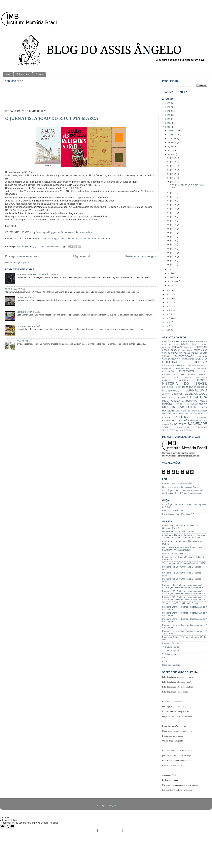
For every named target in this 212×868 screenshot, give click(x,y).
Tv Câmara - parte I (171, 647)
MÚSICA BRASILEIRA (179, 407)
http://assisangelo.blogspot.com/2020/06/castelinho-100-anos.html (62, 232)
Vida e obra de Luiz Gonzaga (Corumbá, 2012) (183, 563)
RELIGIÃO (184, 420)
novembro (173, 134)
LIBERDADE (177, 394)
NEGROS (167, 414)
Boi (164, 658)
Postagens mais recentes (21, 256)
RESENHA (203, 421)
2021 (168, 123)
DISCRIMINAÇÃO (200, 366)
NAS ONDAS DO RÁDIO (186, 411)
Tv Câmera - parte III (172, 654)
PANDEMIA (183, 414)
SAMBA (165, 424)
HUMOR (178, 387)
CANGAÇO (166, 347)
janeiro (171, 285)
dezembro (173, 130)
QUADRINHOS (201, 417)
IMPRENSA (191, 387)
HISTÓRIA (201, 380)
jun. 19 (174, 205)
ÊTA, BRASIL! (23, 341)
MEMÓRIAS (192, 401)
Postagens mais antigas (141, 256)
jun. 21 (174, 197)
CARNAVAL (177, 347)
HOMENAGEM (168, 387)
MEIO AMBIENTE (173, 401)
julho (170, 150)
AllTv (164, 661)
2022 (168, 119)
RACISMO (166, 421)
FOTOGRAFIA (202, 377)
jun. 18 (174, 209)
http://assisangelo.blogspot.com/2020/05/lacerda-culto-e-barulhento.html (77, 238)
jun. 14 (174, 224)
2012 (168, 318)
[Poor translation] (10, 826)
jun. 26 (174, 170)
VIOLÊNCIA (187, 430)
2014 (168, 310)
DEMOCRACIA (184, 366)
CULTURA (201, 359)
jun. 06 (174, 256)
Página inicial (81, 256)
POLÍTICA (182, 417)
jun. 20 (174, 201)
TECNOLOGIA (183, 427)
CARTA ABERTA (190, 347)
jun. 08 (174, 248)
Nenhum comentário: (50, 246)
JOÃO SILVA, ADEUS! (15, 289)
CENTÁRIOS (187, 350)
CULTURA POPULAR (185, 362)
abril (170, 273)
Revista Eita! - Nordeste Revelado (178, 483)
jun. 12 (174, 232)
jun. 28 (174, 162)
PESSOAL (193, 414)
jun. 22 (174, 193)
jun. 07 (174, 252)
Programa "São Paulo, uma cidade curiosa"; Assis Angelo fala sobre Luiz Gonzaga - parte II (184, 592)
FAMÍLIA (166, 377)
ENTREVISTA (187, 371)
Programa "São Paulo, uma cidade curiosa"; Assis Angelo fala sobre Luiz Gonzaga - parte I (183, 586)
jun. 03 (174, 264)
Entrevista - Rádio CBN (173, 511)
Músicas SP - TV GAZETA (174, 553)
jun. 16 (174, 217)
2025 (168, 107)
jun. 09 (174, 244)
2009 (168, 330)
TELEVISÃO (201, 427)
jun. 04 (174, 260)
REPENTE (194, 421)
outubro (172, 138)
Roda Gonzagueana (171, 665)
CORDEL (203, 356)
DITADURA (167, 369)
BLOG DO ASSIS (171, 344)
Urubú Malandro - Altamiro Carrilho (178, 532)
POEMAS (203, 414)
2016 (168, 302)
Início (8, 74)
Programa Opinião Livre (173, 643)
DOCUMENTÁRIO (200, 369)
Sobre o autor (23, 74)
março (171, 277)
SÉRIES (182, 424)
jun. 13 (174, 228)
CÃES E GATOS (199, 344)
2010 (168, 326)
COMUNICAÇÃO (184, 356)
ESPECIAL (179, 374)
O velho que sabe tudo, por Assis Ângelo (181, 487)
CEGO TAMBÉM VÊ (26, 297)
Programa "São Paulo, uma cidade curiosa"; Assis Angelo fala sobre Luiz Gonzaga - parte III (184, 598)
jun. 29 (174, 158)
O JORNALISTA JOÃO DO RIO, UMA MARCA (52, 118)
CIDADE (187, 353)
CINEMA (203, 353)
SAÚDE (174, 424)
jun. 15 (174, 221)
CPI (179, 359)
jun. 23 (174, 182)
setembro (172, 142)
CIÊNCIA (195, 353)
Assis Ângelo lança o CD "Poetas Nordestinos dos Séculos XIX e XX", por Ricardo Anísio (183, 492)
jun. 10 (174, 240)
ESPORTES (192, 374)
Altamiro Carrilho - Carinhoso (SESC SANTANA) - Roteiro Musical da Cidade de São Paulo (184, 537)
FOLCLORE (188, 377)
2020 (168, 127)
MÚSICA (203, 404)
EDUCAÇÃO (168, 371)
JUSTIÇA (166, 394)
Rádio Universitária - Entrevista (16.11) (180, 514)
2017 (168, 298)
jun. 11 (174, 236)
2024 (168, 111)
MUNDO (194, 404)
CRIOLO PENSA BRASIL (28, 312)
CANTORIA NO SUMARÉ (28, 326)
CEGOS (166, 350)
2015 (168, 306)
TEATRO (166, 427)
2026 (168, 103)
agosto (171, 146)
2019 (168, 290)
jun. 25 (174, 174)
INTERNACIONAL (171, 391)
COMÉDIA (166, 356)
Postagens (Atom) (21, 263)
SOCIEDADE (197, 424)
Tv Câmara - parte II (171, 650)
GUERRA (184, 380)
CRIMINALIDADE (188, 359)
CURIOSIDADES (169, 366)
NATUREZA (203, 411)
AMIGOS (178, 341)
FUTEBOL (167, 380)
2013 (168, 314)
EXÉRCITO (203, 374)
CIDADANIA (177, 353)
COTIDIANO (169, 359)
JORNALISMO (196, 390)
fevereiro (172, 281)
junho (171, 154)
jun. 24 (174, 178)
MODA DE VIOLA (181, 404)
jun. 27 (174, 166)
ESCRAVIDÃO (168, 374)
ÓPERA (175, 414)
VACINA (178, 430)
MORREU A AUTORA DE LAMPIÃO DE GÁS (37, 274)
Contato (39, 74)
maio (170, 269)
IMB (183, 387)
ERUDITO (203, 372)
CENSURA (176, 350)
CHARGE (166, 353)
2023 (168, 115)
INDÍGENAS (202, 387)
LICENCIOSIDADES (196, 394)
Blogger (112, 806)
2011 (168, 322)
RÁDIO (175, 420)
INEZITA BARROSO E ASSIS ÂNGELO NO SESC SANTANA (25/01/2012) (182, 549)
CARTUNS (202, 347)
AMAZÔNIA (168, 341)
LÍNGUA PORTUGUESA (174, 398)
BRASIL (185, 344)
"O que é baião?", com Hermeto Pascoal (181, 603)
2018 (168, 294)
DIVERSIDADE (183, 369)
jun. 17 (174, 213)
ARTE (185, 341)
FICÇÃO (176, 377)
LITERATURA (197, 397)
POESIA (166, 417)
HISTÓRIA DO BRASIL (185, 384)
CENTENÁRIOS (200, 350)
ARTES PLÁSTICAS (198, 341)
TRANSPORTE (168, 430)
